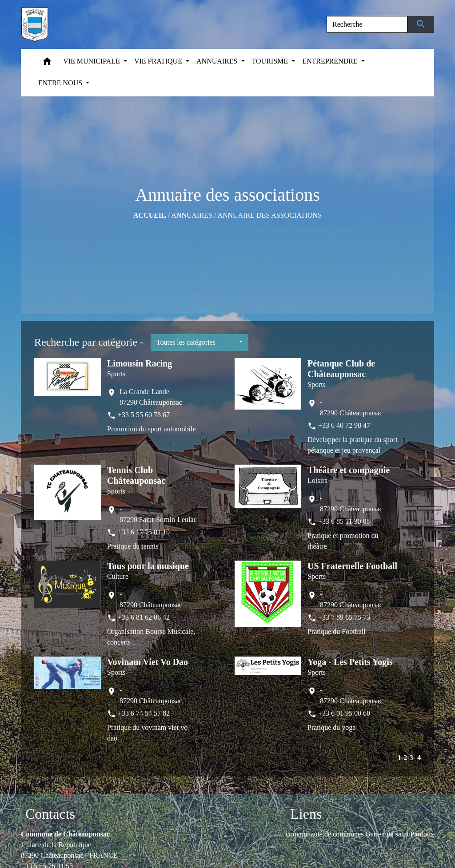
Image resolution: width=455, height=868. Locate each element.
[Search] (367, 24)
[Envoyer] (421, 24)
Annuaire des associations (269, 215)
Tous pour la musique (148, 566)
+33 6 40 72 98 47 (344, 425)
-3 (410, 758)
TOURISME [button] (271, 61)
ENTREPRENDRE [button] (331, 61)
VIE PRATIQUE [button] (159, 61)
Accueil (150, 215)
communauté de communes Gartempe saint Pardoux (360, 834)
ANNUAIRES (192, 215)
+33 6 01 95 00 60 (344, 713)
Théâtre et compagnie (349, 470)
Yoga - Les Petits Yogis (350, 662)
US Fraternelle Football (352, 566)
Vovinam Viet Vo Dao (148, 662)
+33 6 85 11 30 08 (344, 521)
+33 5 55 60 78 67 (144, 415)
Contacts (50, 814)
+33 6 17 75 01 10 (144, 532)
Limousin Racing (140, 363)
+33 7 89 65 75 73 (344, 617)
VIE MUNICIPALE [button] (92, 61)
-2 (404, 758)
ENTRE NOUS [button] (61, 83)
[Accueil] (35, 24)
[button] (47, 63)
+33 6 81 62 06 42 (144, 617)
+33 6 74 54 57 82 (144, 713)
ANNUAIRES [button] (218, 61)
